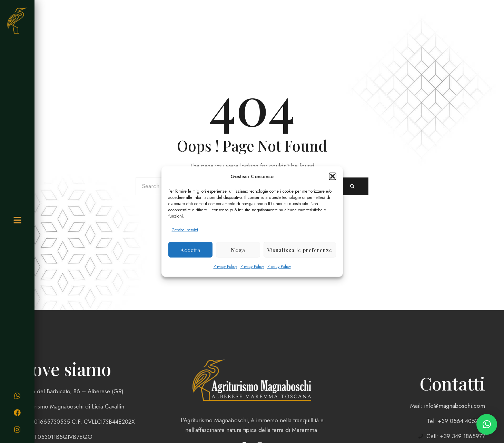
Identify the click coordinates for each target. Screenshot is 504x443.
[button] (333, 176)
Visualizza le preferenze (300, 250)
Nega (238, 250)
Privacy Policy (225, 267)
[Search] (352, 186)
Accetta (190, 250)
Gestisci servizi (185, 230)
